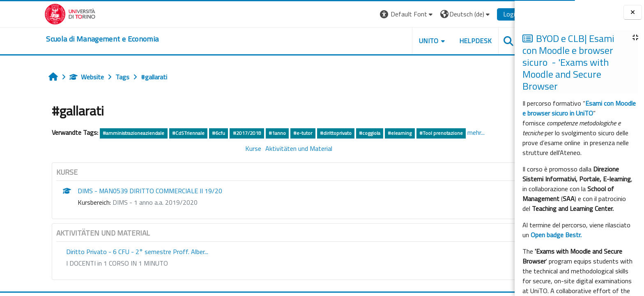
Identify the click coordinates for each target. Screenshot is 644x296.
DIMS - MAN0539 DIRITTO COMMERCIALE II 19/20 (123, 191)
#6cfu (191, 133)
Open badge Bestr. (556, 235)
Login (484, 14)
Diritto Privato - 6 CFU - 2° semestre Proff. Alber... (110, 252)
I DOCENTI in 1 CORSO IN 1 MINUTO (90, 263)
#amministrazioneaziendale (106, 133)
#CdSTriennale (161, 133)
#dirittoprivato (308, 133)
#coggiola (342, 133)
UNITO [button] (401, 41)
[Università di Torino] (43, 13)
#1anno (250, 133)
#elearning (373, 133)
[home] (75, 39)
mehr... (448, 132)
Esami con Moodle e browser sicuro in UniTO (579, 108)
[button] (380, 14)
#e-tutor (276, 133)
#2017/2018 (220, 133)
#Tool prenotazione (414, 133)
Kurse (226, 148)
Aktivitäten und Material (272, 148)
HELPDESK (448, 41)
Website (60, 77)
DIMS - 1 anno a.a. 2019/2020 (128, 202)
